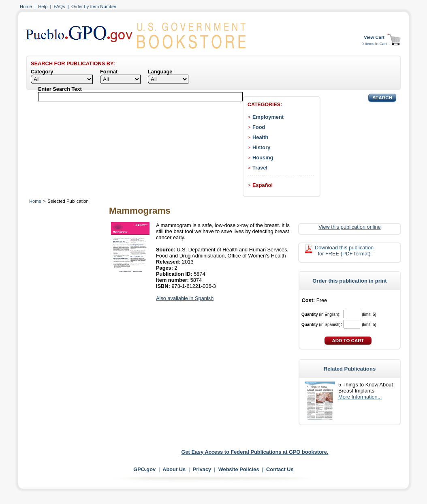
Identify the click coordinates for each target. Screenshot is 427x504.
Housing (263, 158)
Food (259, 127)
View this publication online (349, 227)
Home (26, 6)
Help (43, 6)
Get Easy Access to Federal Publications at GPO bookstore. (255, 452)
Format (109, 72)
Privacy (202, 469)
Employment (268, 117)
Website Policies (239, 469)
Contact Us (280, 469)
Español (263, 185)
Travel (260, 168)
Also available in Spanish (185, 298)
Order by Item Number (94, 6)
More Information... (360, 397)
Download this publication (344, 251)
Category (42, 72)
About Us (174, 469)
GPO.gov (144, 469)
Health (260, 137)
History (261, 147)
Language (160, 72)
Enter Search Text (60, 89)
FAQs (60, 6)
